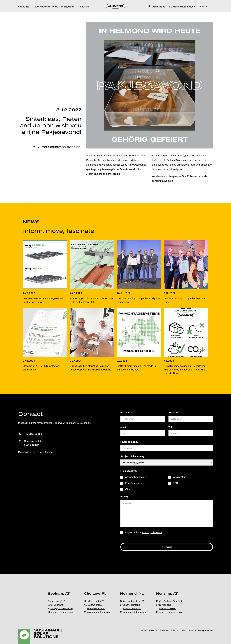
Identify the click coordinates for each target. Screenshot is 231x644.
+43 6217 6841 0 (33, 434)
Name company (129, 442)
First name (126, 413)
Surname (174, 413)
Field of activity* (129, 471)
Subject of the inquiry (132, 456)
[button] (25, 6)
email (123, 427)
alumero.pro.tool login (182, 7)
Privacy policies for (152, 532)
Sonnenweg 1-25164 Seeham (33, 443)
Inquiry (124, 497)
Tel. (171, 427)
